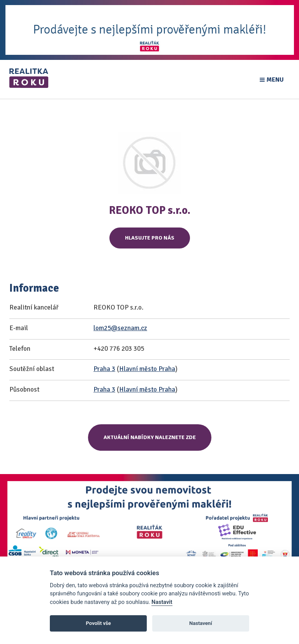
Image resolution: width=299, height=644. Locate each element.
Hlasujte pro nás (150, 238)
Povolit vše (98, 623)
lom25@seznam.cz (120, 328)
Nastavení (201, 623)
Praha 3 (104, 369)
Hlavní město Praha (147, 369)
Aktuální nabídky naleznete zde (150, 437)
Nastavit (162, 602)
